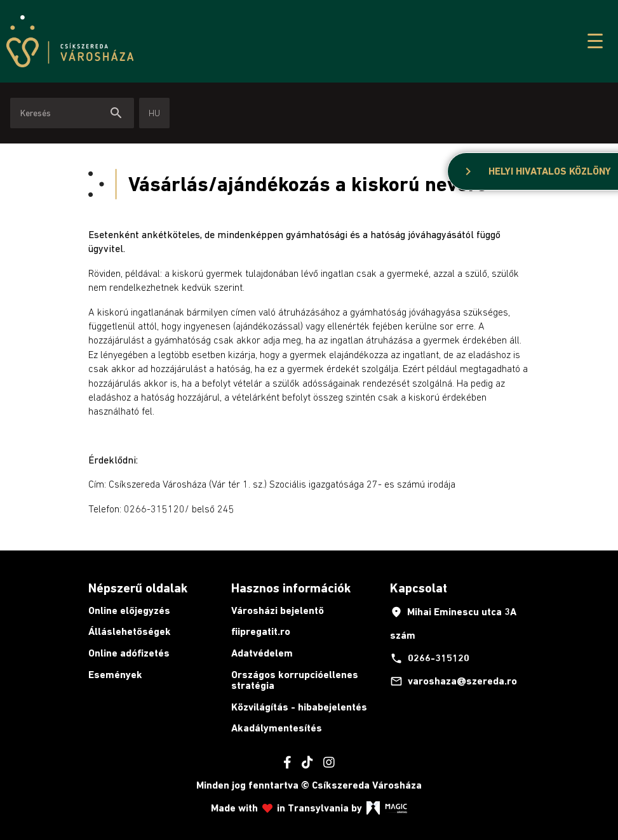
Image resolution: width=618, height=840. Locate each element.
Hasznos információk (291, 588)
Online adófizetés (129, 653)
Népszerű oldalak (138, 588)
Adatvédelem (262, 653)
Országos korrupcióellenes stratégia (295, 680)
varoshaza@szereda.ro (453, 681)
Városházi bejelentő (278, 610)
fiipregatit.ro (261, 631)
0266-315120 (430, 658)
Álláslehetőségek (130, 631)
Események (115, 675)
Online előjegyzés (129, 610)
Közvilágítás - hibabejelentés (299, 707)
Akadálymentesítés (277, 728)
